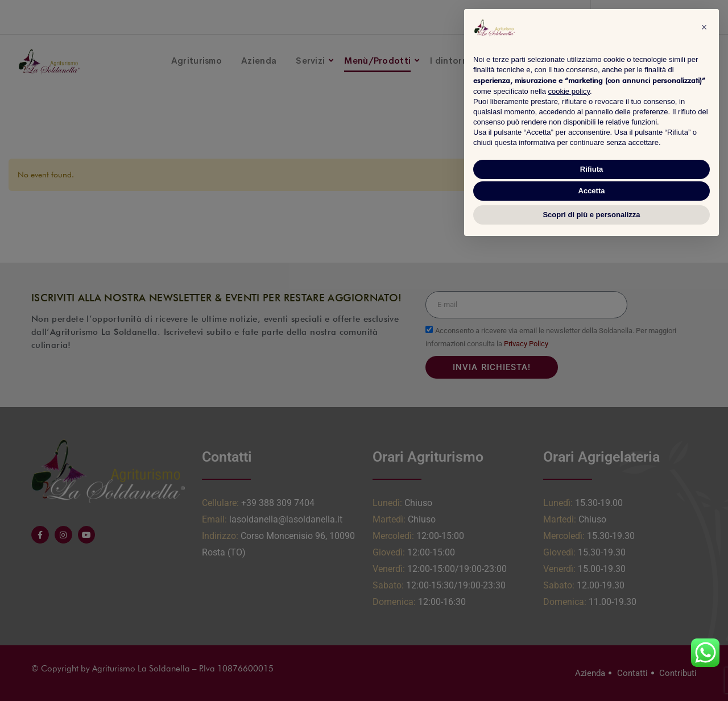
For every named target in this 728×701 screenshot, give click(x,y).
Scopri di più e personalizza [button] (591, 215)
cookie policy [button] (569, 91)
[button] (704, 27)
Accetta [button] (592, 191)
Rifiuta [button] (591, 169)
